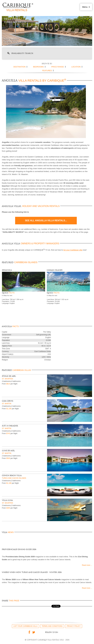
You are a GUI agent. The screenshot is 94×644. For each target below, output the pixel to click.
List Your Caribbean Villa (25, 626)
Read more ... (87, 565)
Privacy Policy (74, 626)
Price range (58, 67)
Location (76, 67)
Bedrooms (38, 67)
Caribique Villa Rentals (18, 7)
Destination (19, 67)
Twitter (34, 632)
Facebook (29, 632)
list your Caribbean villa (73, 250)
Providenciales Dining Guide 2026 (19, 549)
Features (47, 71)
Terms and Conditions (52, 626)
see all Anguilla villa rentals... (46, 220)
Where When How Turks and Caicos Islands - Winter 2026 (32, 572)
